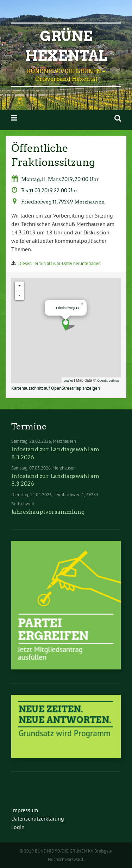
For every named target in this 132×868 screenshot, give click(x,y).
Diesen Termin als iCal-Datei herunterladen (59, 263)
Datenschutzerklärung (38, 818)
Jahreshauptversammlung (48, 512)
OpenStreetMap (108, 381)
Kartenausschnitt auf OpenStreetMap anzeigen (56, 388)
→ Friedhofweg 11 (65, 308)
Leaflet (68, 381)
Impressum (25, 810)
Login (18, 827)
